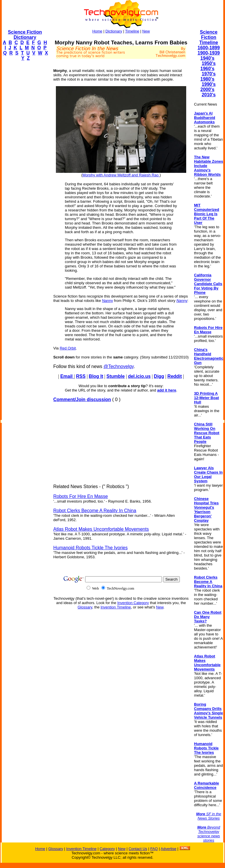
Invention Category (133, 603)
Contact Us (138, 849)
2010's (208, 95)
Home (97, 31)
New (146, 31)
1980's (207, 79)
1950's (208, 63)
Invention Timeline (116, 607)
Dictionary (114, 31)
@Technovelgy (118, 366)
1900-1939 (209, 53)
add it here (167, 390)
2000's (207, 89)
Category (107, 849)
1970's (208, 74)
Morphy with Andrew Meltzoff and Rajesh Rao (121, 175)
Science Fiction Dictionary (25, 35)
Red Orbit (68, 348)
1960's (207, 69)
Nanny (107, 301)
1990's (208, 84)
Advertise (169, 849)
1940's (207, 58)
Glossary (85, 607)
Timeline (132, 31)
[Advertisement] (25, 153)
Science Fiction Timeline (209, 37)
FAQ (154, 849)
